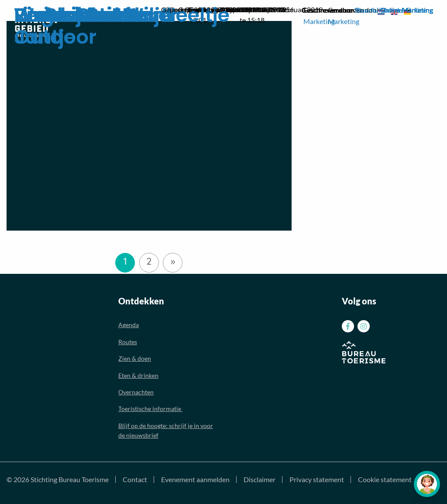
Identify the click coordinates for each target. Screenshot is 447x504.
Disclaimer (260, 480)
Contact (135, 480)
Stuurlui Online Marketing (394, 10)
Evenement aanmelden (195, 480)
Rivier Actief (72, 15)
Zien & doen (135, 358)
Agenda (129, 325)
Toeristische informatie (150, 409)
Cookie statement (385, 480)
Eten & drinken (138, 375)
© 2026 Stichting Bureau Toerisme (58, 480)
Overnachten (136, 392)
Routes (128, 342)
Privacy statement (317, 480)
